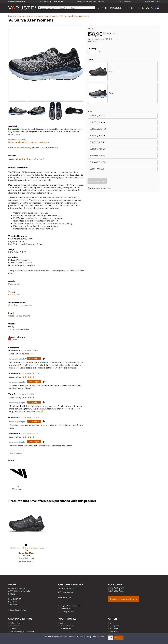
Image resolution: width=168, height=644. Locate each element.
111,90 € (108, 39)
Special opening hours (19, 610)
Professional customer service (91, 2)
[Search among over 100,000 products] (66, 8)
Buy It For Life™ (152, 2)
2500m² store (125, 2)
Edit (110, 638)
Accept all (119, 638)
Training (26, 316)
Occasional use (15, 316)
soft (14, 295)
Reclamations (15, 626)
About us (113, 632)
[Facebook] (110, 590)
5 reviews (39, 159)
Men (10, 284)
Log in (62, 623)
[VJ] (18, 479)
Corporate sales (66, 609)
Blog (112, 623)
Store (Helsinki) (24, 148)
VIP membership (67, 626)
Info (141, 8)
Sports (103, 8)
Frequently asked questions (71, 606)
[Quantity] (92, 51)
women (17, 284)
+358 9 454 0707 (70, 589)
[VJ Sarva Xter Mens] (26, 535)
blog (132, 8)
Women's (84, 16)
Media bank (114, 629)
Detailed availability (17, 140)
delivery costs (117, 34)
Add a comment (16, 453)
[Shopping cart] (152, 8)
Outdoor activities (26, 16)
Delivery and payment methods (22, 632)
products (118, 8)
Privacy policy (65, 629)
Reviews (17, 2)
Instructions (15, 629)
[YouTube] (122, 590)
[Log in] (148, 8)
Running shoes (51, 16)
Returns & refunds (17, 623)
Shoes (39, 16)
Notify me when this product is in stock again (29, 142)
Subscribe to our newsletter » (124, 599)
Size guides (114, 626)
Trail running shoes (69, 16)
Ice (10, 295)
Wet (18, 295)
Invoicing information (68, 612)
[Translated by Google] (17, 359)
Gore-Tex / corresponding (20, 305)
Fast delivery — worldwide (51, 2)
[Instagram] (116, 590)
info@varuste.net (66, 592)
